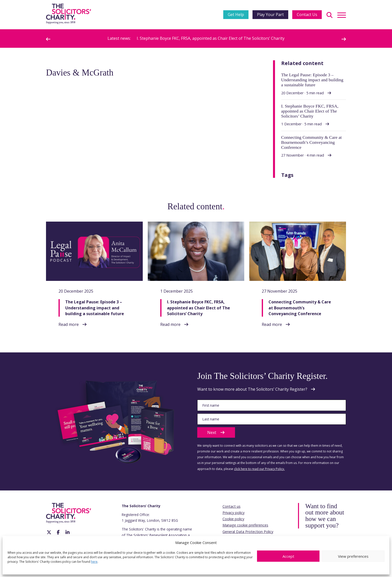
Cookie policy (233, 519)
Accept (288, 556)
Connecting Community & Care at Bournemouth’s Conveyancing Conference (300, 308)
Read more (69, 324)
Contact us (231, 506)
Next (216, 432)
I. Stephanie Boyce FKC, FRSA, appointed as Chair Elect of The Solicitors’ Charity (211, 38)
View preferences (353, 556)
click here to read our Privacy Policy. (259, 469)
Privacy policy (233, 513)
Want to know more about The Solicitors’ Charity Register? (252, 389)
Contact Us (307, 15)
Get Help (236, 15)
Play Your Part (270, 15)
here (94, 562)
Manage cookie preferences (245, 525)
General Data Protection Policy (248, 532)
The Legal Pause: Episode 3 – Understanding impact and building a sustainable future (95, 308)
